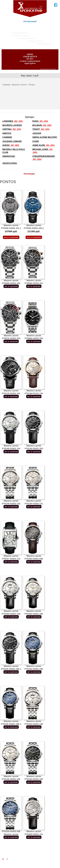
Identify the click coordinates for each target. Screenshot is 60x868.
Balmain (42, 125)
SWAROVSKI (9, 156)
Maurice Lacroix (19, 85)
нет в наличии (11, 286)
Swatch (7, 133)
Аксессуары (10, 163)
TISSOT (41, 129)
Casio (36, 141)
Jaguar (37, 133)
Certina (12, 129)
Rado (40, 121)
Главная (6, 85)
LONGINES (13, 121)
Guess (11, 145)
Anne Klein (43, 145)
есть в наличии (11, 237)
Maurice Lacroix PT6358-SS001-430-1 (34, 228)
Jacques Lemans (12, 141)
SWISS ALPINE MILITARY (45, 137)
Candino (7, 137)
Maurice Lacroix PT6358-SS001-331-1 (11, 228)
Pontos (32, 85)
